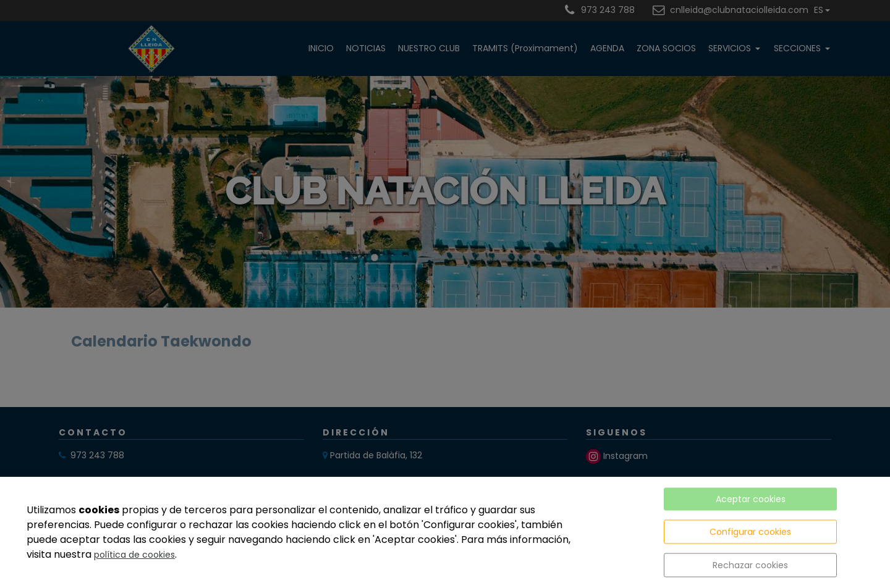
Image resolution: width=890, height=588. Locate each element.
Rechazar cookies (750, 565)
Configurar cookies (750, 532)
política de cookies (134, 555)
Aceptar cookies (751, 499)
